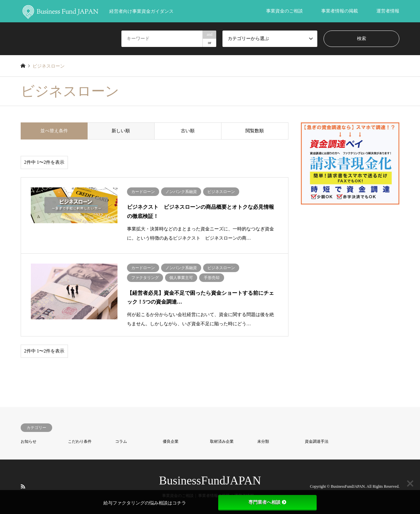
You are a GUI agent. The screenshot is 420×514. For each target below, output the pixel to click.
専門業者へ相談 (267, 502)
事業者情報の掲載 (340, 11)
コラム (121, 441)
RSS (23, 486)
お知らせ (29, 441)
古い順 (188, 131)
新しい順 (121, 131)
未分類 (263, 441)
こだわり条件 (80, 441)
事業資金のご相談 (284, 11)
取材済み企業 (222, 441)
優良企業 (171, 441)
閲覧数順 (255, 131)
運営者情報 (388, 11)
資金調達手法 (317, 441)
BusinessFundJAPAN (210, 481)
